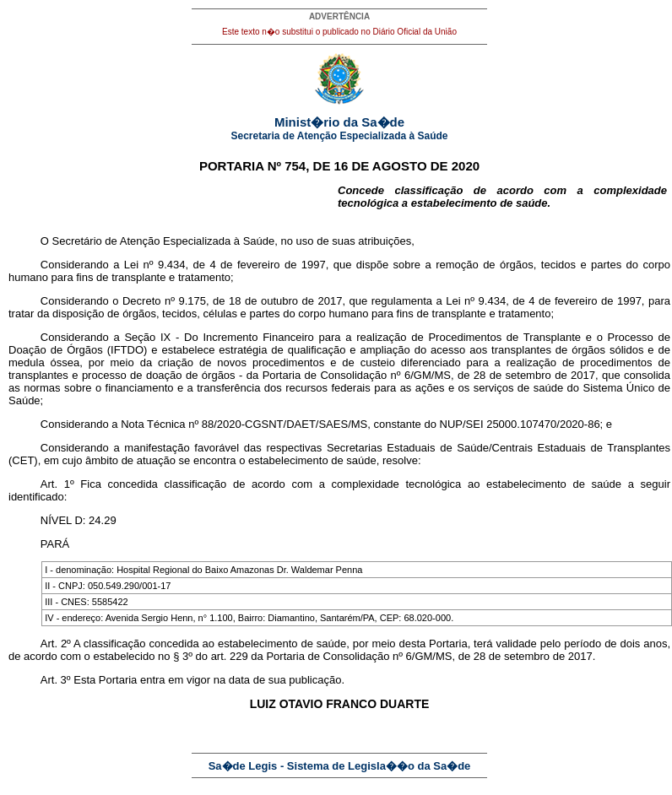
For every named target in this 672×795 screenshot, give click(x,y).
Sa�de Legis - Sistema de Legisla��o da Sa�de (340, 766)
